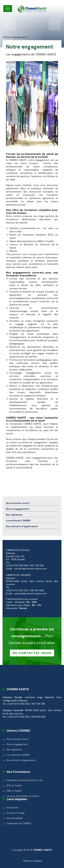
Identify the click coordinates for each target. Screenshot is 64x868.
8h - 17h (37, 605)
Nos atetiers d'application (22, 526)
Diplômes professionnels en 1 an (25, 780)
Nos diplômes (14, 515)
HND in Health (14, 791)
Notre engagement (18, 509)
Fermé (23, 608)
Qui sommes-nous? (18, 503)
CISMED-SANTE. (43, 850)
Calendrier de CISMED (19, 823)
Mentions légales (33, 861)
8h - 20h (32, 602)
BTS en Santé (14, 785)
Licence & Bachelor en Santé (23, 796)
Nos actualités (15, 818)
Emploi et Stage (16, 813)
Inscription (13, 807)
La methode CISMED (18, 520)
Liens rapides (17, 799)
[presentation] (9, 24)
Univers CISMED (18, 731)
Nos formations (19, 772)
